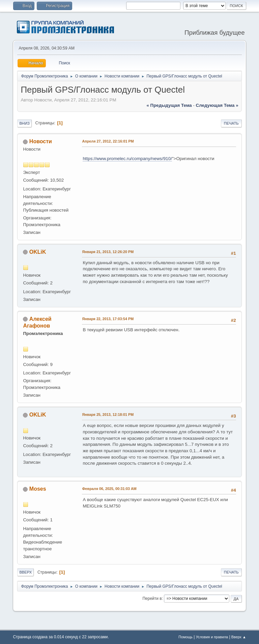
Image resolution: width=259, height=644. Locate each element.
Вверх (25, 572)
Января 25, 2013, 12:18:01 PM (108, 415)
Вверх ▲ (239, 637)
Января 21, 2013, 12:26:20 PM (108, 252)
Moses (38, 489)
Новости (41, 141)
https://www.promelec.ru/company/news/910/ (127, 159)
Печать (231, 123)
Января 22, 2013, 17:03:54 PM (108, 319)
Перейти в (152, 599)
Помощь (185, 637)
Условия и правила (212, 637)
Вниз (24, 123)
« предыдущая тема (169, 105)
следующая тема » (217, 105)
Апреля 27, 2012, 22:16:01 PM (108, 141)
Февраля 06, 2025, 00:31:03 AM (109, 489)
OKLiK (38, 252)
